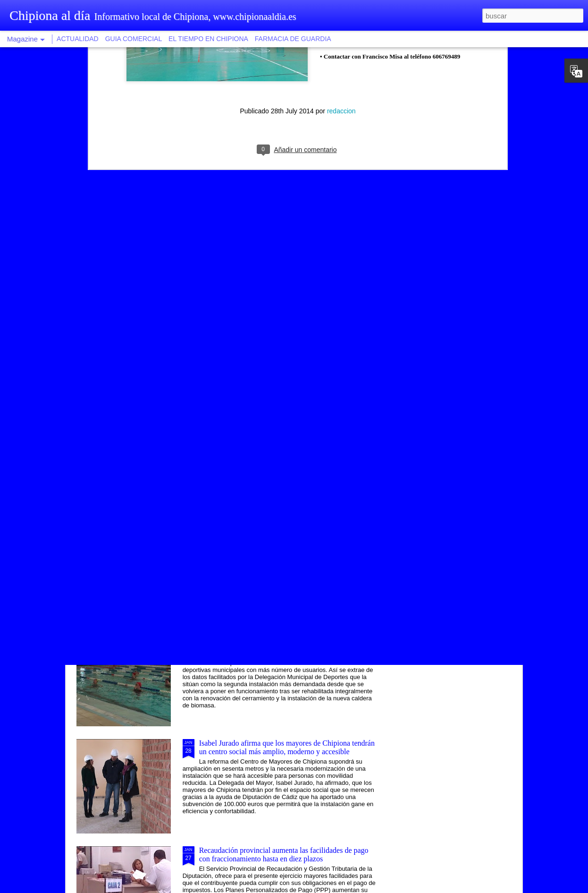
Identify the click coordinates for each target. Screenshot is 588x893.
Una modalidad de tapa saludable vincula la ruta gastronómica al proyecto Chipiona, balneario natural (279, 533)
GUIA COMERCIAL (134, 39)
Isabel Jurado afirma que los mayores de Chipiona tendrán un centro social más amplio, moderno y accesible (287, 747)
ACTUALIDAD (78, 39)
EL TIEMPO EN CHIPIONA (208, 39)
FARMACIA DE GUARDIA (293, 39)
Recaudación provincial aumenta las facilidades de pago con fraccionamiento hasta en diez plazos (284, 855)
